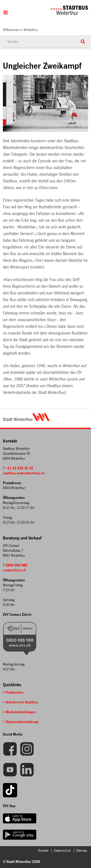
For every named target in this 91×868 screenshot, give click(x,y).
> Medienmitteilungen (19, 712)
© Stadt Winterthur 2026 (21, 862)
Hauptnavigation (5, 13)
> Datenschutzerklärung (21, 722)
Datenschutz (62, 850)
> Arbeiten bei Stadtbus (21, 702)
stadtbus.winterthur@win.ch (24, 473)
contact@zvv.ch (14, 570)
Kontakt (43, 850)
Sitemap (82, 850)
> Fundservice (13, 692)
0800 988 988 (16, 565)
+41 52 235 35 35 (19, 468)
